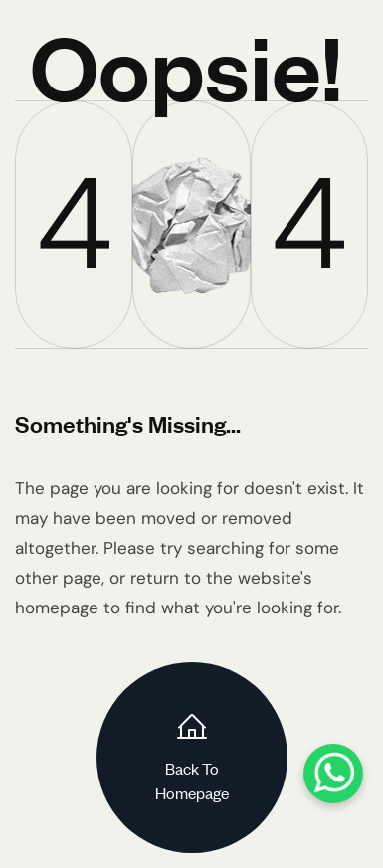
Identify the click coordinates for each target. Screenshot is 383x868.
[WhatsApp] (333, 774)
